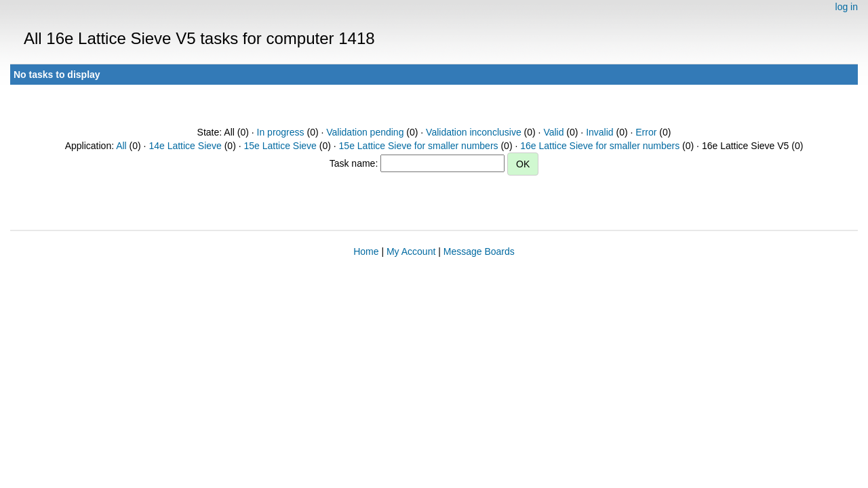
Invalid (599, 132)
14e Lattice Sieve (185, 146)
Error (646, 132)
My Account (411, 251)
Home (366, 251)
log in (847, 7)
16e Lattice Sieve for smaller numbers (600, 146)
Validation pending (365, 132)
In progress (281, 132)
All (121, 146)
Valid (553, 132)
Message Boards (479, 251)
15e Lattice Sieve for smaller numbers (419, 146)
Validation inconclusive (474, 132)
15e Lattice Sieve (280, 146)
